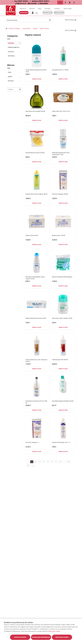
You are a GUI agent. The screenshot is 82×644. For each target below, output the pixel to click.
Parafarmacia (48, 13)
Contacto (57, 9)
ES (60, 2)
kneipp (10, 77)
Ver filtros (71, 20)
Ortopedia (11, 56)
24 (68, 462)
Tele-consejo (68, 9)
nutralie (11, 81)
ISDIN (10, 72)
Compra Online (26, 29)
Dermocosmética (13, 47)
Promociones (24, 13)
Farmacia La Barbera (14, 29)
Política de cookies (54, 631)
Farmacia (23, 9)
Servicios (32, 9)
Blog (40, 9)
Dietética (11, 52)
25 (28, 465)
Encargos (48, 9)
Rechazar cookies (62, 637)
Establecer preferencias (41, 637)
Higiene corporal (44, 29)
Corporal (35, 29)
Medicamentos (59, 13)
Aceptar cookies (20, 637)
